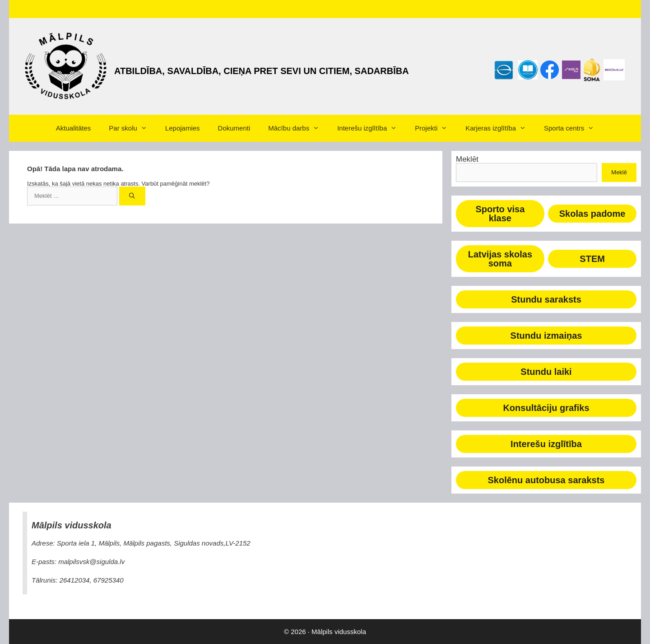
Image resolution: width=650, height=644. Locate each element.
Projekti (436, 128)
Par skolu (132, 128)
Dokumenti (234, 128)
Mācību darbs (298, 128)
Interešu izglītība (371, 128)
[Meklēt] (132, 196)
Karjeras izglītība (500, 128)
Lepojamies (183, 128)
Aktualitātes (74, 128)
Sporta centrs (573, 128)
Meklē (619, 172)
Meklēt (467, 159)
